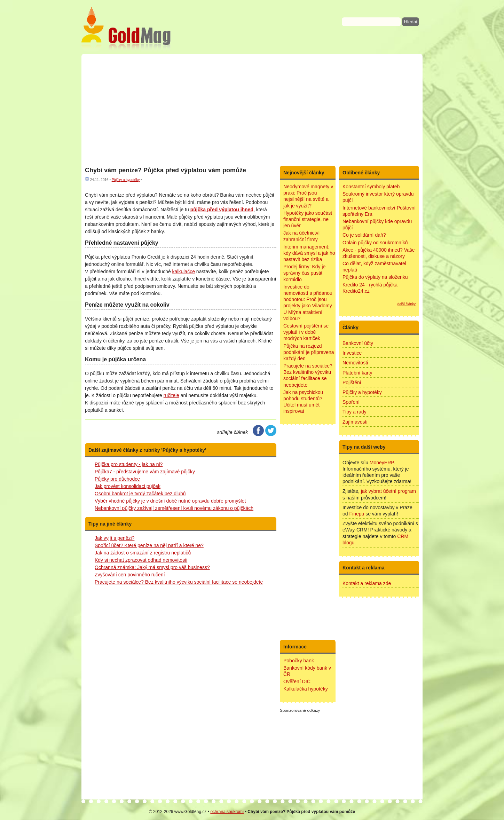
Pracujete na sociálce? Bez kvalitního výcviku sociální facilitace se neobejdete (179, 582)
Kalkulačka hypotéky (306, 689)
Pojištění (352, 383)
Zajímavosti (355, 422)
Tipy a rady (355, 412)
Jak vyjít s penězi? (115, 538)
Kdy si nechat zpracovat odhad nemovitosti (141, 560)
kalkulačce (184, 271)
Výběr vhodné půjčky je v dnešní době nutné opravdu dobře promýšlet (170, 501)
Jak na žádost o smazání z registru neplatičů (143, 553)
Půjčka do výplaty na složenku (375, 277)
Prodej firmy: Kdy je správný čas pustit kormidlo (304, 273)
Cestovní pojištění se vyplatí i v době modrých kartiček (306, 332)
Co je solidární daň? (364, 235)
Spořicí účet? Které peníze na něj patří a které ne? (149, 545)
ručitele (171, 395)
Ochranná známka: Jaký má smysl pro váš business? (152, 567)
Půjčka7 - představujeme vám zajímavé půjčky (145, 472)
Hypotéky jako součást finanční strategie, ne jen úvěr (308, 219)
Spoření (351, 402)
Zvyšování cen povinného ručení (130, 575)
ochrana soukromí (227, 812)
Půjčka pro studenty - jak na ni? (129, 464)
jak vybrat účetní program (388, 491)
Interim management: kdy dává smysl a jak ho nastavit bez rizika (309, 253)
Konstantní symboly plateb (371, 187)
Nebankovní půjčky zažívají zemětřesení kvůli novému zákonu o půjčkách (174, 508)
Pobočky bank (299, 661)
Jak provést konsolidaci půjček (128, 486)
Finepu (357, 514)
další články (407, 304)
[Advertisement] (252, 110)
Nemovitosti (355, 363)
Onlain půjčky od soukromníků (375, 243)
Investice (352, 353)
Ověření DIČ (297, 681)
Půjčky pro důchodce (117, 479)
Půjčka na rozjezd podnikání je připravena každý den (309, 352)
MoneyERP (382, 463)
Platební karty (357, 373)
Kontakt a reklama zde (367, 583)
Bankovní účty (358, 343)
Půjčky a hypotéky (126, 180)
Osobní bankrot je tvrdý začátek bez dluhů (140, 494)
